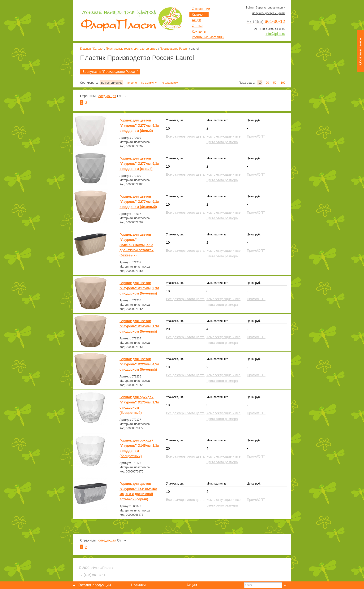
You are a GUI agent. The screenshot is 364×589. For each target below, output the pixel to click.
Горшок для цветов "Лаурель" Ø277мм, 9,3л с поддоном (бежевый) (139, 202)
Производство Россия (174, 49)
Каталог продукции (94, 585)
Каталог (98, 49)
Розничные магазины (208, 37)
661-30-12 (93, 575)
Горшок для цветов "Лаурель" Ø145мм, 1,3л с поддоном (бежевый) (139, 326)
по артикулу (149, 83)
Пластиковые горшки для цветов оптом (132, 49)
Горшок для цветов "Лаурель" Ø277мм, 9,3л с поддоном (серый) (139, 164)
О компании (201, 9)
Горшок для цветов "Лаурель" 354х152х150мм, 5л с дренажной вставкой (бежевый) (137, 245)
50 (275, 83)
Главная (86, 49)
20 (267, 83)
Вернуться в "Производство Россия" (110, 72)
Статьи (197, 26)
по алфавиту (169, 83)
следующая (107, 96)
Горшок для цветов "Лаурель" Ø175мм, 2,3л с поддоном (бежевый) (139, 288)
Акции (196, 20)
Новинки (138, 585)
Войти (250, 8)
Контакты (199, 31)
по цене (132, 83)
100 (283, 83)
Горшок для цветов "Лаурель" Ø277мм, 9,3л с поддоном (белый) (139, 126)
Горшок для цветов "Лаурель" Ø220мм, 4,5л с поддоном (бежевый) (139, 364)
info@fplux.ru (275, 34)
